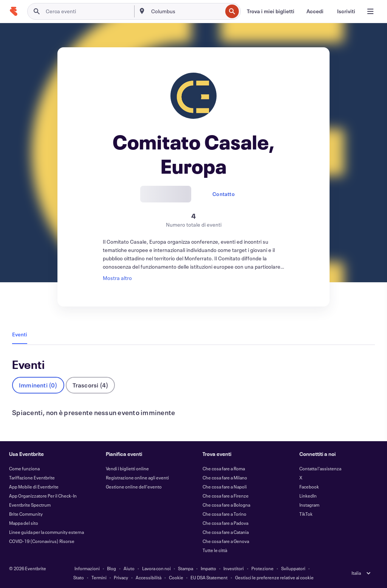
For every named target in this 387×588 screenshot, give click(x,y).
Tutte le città (215, 550)
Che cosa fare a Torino (224, 514)
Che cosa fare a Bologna (226, 505)
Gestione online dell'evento (134, 487)
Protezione (262, 568)
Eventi (20, 334)
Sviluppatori (293, 568)
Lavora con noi (156, 568)
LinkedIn (308, 496)
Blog (111, 568)
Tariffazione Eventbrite (32, 478)
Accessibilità (149, 577)
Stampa (186, 568)
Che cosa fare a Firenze (226, 496)
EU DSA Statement (209, 577)
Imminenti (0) (38, 385)
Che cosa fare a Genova (226, 541)
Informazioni (87, 568)
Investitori (234, 568)
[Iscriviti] (346, 11)
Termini (99, 577)
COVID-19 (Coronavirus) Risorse (42, 541)
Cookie (176, 577)
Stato (79, 577)
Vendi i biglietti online (127, 468)
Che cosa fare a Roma (224, 468)
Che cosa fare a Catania (226, 532)
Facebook (309, 487)
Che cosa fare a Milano (225, 478)
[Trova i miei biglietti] (271, 11)
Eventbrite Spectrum (30, 505)
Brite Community (26, 514)
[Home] (14, 11)
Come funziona (24, 468)
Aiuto (129, 568)
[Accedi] (315, 11)
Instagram (309, 505)
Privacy (121, 577)
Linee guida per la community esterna (46, 532)
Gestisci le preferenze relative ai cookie (274, 577)
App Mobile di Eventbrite (34, 487)
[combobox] (186, 11)
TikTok (306, 514)
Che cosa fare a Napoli (225, 487)
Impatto (208, 568)
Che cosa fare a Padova (225, 523)
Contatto (224, 194)
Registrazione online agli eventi (137, 478)
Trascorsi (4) (91, 385)
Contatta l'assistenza (320, 468)
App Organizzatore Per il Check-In (43, 496)
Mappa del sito (24, 523)
